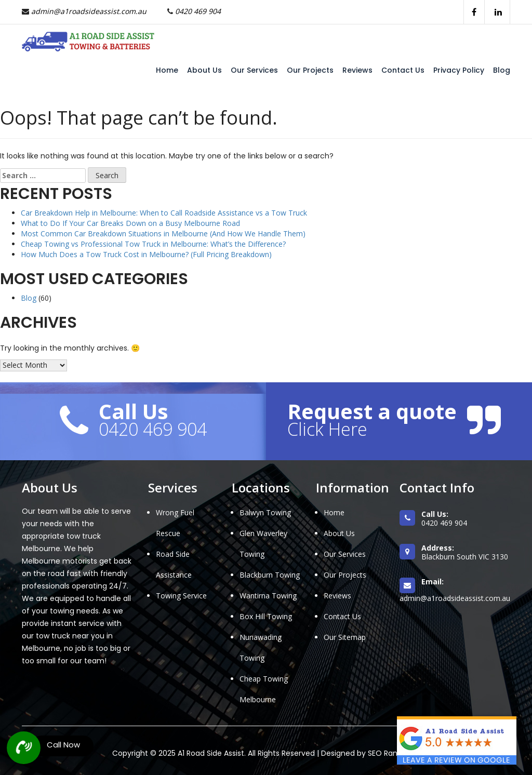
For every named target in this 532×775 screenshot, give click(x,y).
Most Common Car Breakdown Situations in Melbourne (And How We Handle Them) (163, 233)
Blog (502, 70)
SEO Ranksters (393, 753)
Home (167, 70)
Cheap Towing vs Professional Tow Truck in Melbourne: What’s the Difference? (153, 244)
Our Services (254, 70)
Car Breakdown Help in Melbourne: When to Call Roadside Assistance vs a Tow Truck (164, 213)
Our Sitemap (345, 637)
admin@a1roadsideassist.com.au (89, 11)
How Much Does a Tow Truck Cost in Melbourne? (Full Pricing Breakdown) (146, 254)
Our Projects (310, 70)
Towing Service (181, 596)
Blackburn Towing (270, 575)
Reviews (357, 70)
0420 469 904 (198, 11)
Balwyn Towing (265, 512)
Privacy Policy (459, 70)
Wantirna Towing (268, 596)
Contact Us (403, 70)
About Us (204, 70)
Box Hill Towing (266, 616)
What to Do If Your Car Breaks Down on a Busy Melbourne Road (130, 223)
